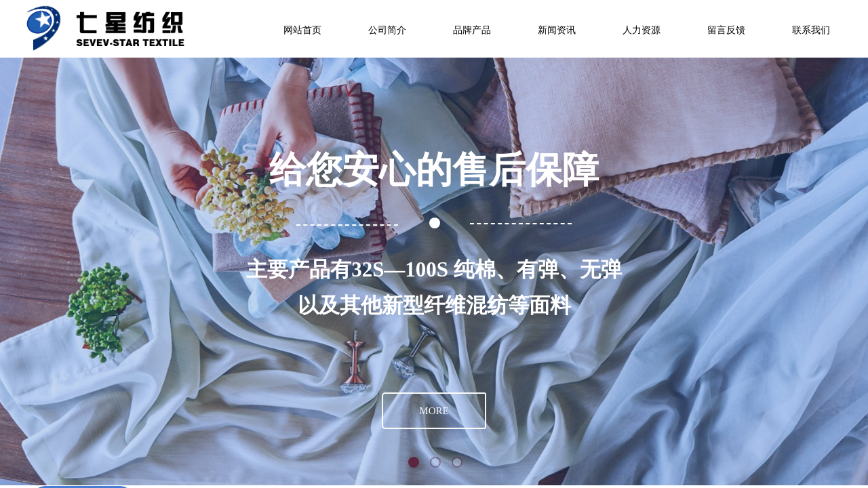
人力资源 (642, 30)
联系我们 (811, 30)
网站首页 (302, 30)
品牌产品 (472, 30)
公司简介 (387, 30)
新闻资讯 (557, 30)
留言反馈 (726, 30)
